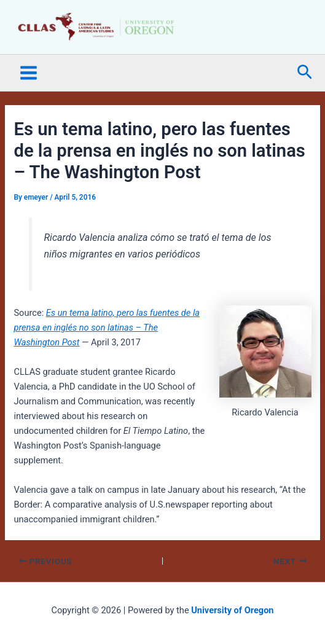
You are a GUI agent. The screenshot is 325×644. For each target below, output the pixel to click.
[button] (305, 73)
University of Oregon (232, 610)
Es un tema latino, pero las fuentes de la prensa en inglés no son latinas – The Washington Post (107, 328)
